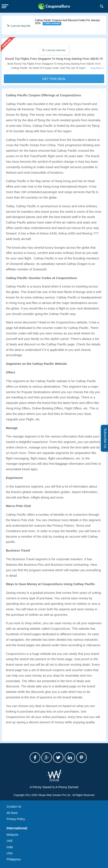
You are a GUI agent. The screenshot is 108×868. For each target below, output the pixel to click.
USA (10, 853)
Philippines (14, 859)
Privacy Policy (16, 819)
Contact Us (14, 807)
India (10, 847)
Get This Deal (54, 79)
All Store (12, 813)
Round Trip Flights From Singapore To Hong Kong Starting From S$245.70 (54, 59)
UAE (10, 841)
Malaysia (12, 835)
